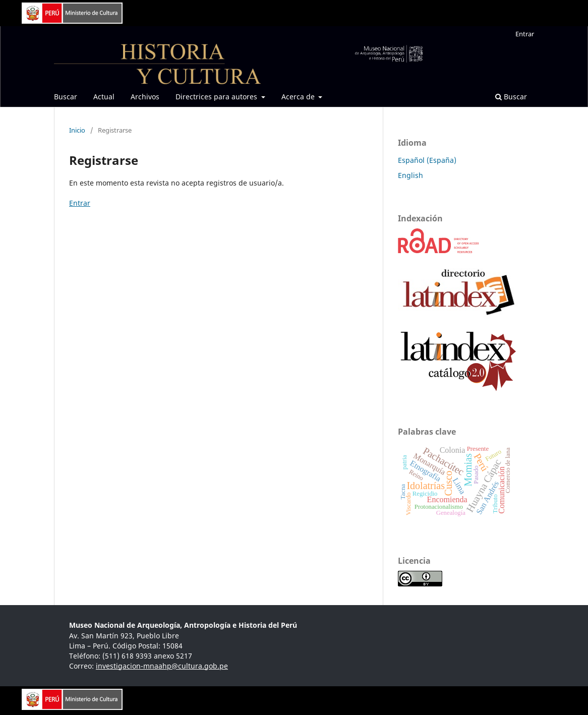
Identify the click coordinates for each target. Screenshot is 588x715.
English (410, 175)
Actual (104, 97)
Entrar (525, 34)
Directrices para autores (217, 97)
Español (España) (427, 160)
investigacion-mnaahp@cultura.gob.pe (162, 666)
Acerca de (299, 97)
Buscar (66, 97)
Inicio (77, 130)
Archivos (145, 97)
